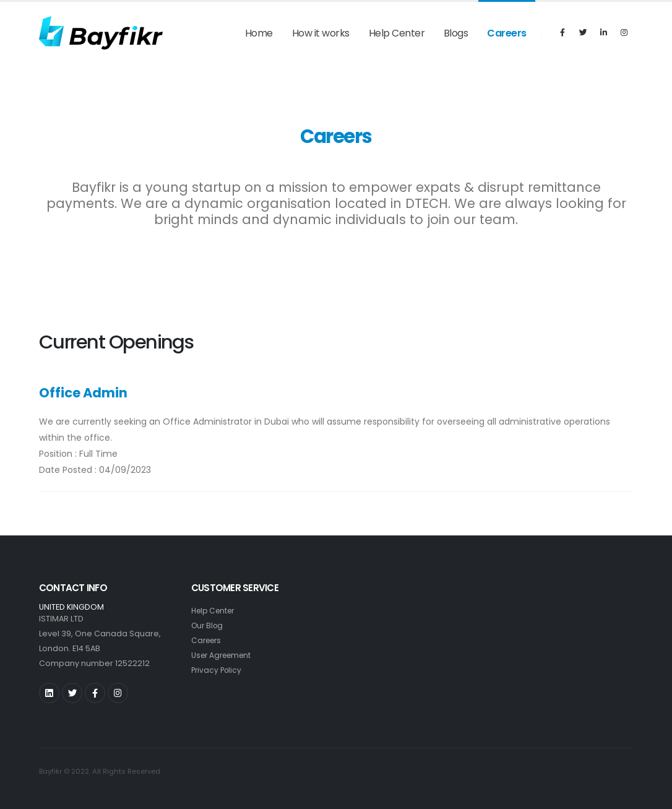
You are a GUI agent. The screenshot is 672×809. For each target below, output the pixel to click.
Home (259, 33)
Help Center (397, 33)
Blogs (456, 33)
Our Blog (209, 625)
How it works (321, 33)
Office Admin (83, 393)
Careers (507, 33)
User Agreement (224, 655)
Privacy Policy (218, 670)
